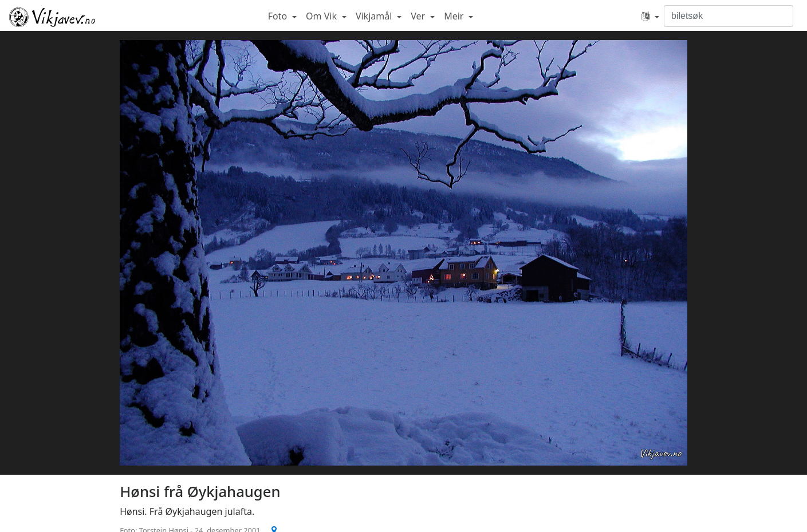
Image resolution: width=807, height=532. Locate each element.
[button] (650, 16)
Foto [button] (279, 16)
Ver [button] (419, 16)
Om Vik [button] (322, 16)
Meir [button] (455, 16)
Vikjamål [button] (375, 16)
